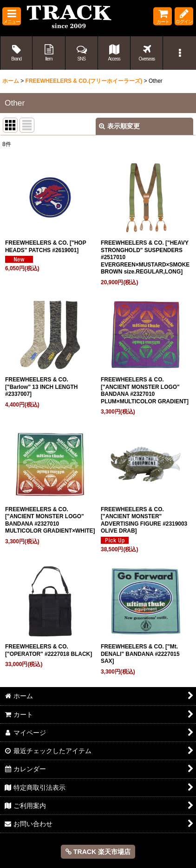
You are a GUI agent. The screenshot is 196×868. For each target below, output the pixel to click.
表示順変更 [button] (119, 126)
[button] (12, 17)
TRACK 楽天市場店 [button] (98, 852)
